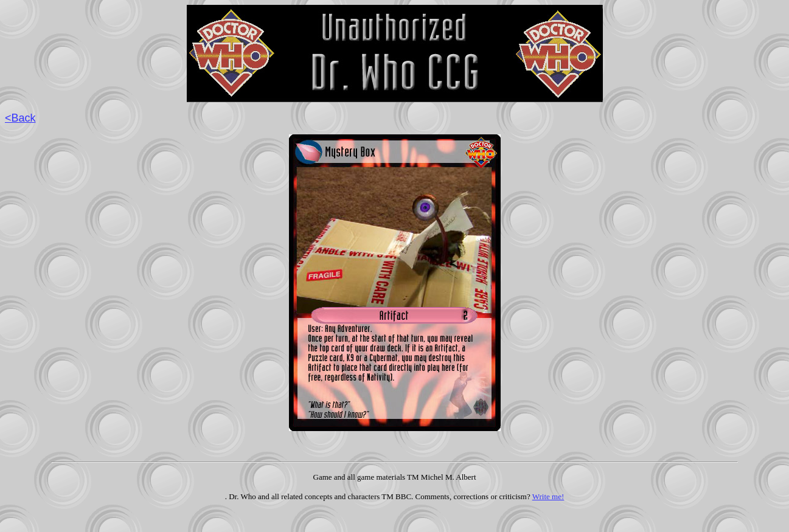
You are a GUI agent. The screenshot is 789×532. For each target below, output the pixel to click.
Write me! (548, 496)
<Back (20, 118)
